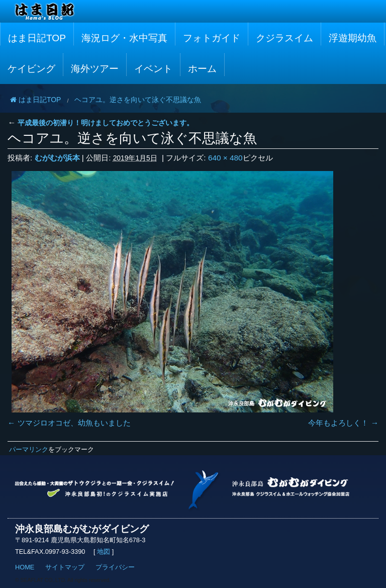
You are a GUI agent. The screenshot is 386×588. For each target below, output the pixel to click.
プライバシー (115, 567)
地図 (104, 552)
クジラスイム (284, 38)
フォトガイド (212, 38)
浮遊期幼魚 (353, 38)
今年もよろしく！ (338, 423)
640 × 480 (225, 158)
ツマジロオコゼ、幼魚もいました (74, 423)
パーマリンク (29, 449)
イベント (153, 69)
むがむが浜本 (57, 158)
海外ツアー (95, 69)
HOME (25, 567)
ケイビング (31, 69)
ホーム (202, 69)
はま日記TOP (37, 38)
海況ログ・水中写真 (124, 38)
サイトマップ (65, 567)
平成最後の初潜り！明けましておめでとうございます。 (101, 123)
